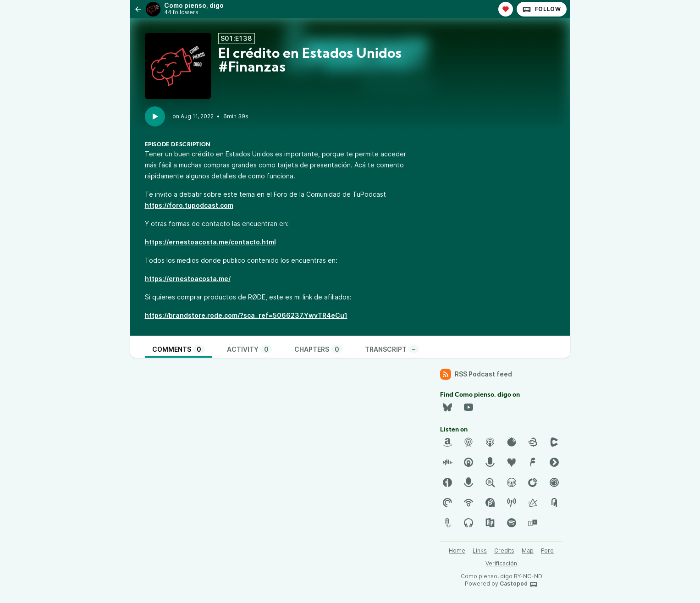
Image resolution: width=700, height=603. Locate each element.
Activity (250, 349)
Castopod (519, 584)
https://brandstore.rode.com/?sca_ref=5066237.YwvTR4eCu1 (246, 315)
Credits (504, 550)
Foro (547, 550)
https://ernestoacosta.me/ (188, 279)
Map (528, 550)
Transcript (392, 349)
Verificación (501, 563)
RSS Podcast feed (476, 374)
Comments (179, 349)
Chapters (319, 349)
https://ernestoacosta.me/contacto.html (210, 242)
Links (480, 550)
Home (457, 550)
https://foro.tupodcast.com (189, 205)
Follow (542, 9)
